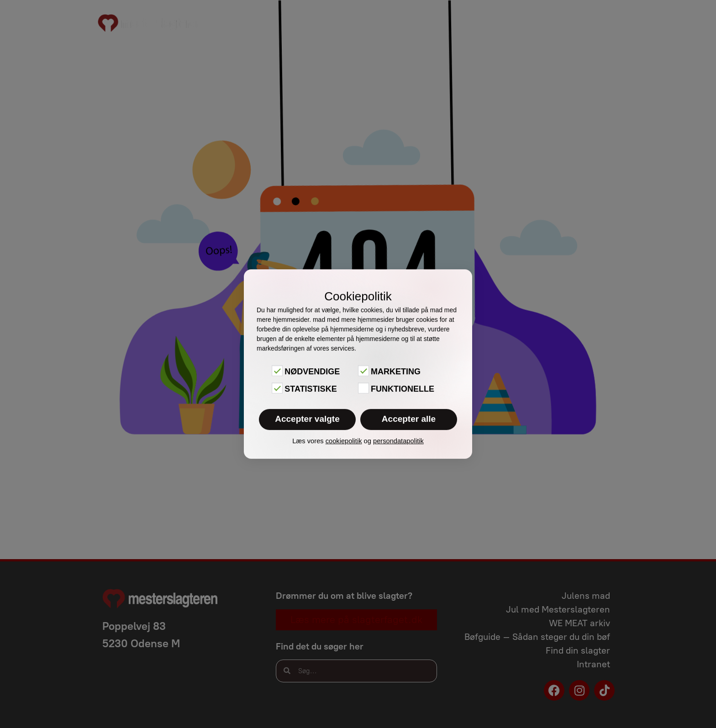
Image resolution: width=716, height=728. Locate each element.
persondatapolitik (398, 441)
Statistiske (311, 389)
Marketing (396, 372)
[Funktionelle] (363, 388)
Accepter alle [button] (409, 419)
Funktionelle (403, 389)
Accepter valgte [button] (307, 419)
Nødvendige (312, 372)
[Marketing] (363, 371)
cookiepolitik (344, 441)
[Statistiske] (277, 388)
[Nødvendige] (277, 371)
